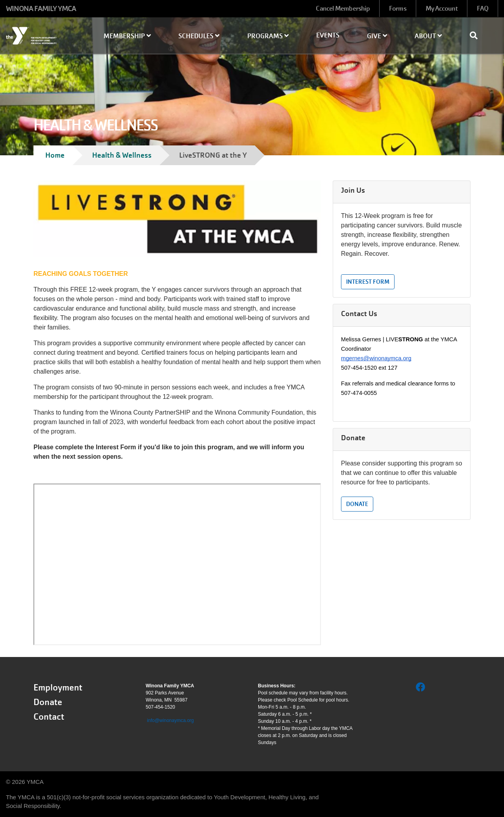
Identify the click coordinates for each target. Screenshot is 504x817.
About (428, 36)
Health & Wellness (122, 155)
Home (55, 155)
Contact (49, 717)
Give (377, 36)
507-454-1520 (160, 707)
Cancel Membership (343, 8)
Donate (357, 504)
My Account (442, 8)
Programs (268, 36)
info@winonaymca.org (170, 720)
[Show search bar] (477, 35)
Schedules (199, 36)
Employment (58, 688)
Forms (398, 8)
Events (328, 35)
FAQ (483, 8)
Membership (127, 36)
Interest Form (368, 282)
